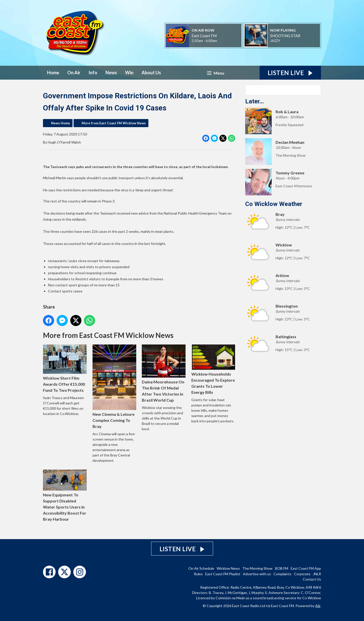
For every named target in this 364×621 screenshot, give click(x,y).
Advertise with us (257, 574)
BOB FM (282, 568)
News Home (61, 123)
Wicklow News (228, 568)
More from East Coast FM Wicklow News (114, 123)
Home (53, 73)
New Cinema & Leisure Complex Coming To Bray (114, 387)
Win (129, 73)
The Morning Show (257, 568)
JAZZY (275, 41)
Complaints (282, 574)
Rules (198, 574)
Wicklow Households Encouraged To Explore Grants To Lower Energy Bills (213, 370)
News (111, 73)
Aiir (318, 606)
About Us (151, 73)
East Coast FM (204, 36)
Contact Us (312, 579)
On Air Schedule (201, 568)
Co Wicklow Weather (274, 204)
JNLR (317, 574)
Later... (255, 101)
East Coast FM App (306, 568)
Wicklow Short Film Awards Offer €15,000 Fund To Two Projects (65, 368)
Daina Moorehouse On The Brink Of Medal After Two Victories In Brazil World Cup (164, 373)
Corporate (302, 574)
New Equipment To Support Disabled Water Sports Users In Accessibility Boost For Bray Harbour (65, 496)
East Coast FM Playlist (223, 574)
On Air (74, 73)
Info (93, 73)
